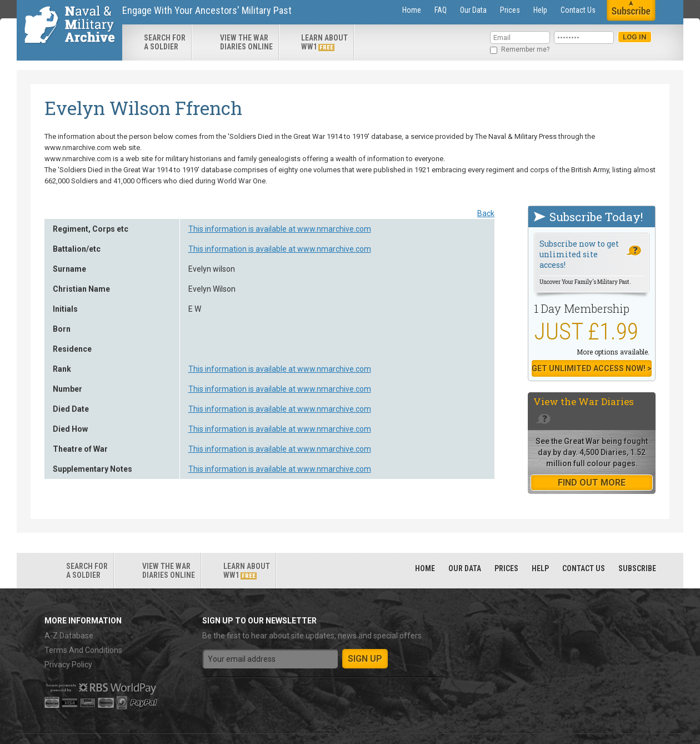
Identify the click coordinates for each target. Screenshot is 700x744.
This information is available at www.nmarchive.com (280, 229)
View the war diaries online (246, 42)
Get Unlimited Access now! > (592, 368)
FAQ (441, 10)
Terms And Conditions (83, 650)
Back (486, 213)
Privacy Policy (68, 665)
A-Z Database (69, 636)
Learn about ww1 (324, 42)
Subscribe (637, 568)
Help (540, 10)
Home (412, 10)
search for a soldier (165, 42)
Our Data (473, 10)
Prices (510, 10)
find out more (592, 483)
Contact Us (578, 10)
